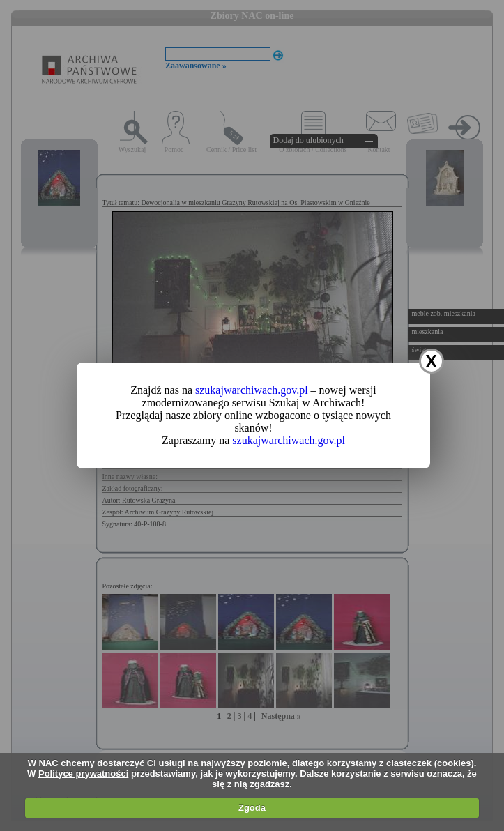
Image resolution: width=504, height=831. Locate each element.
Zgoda (252, 808)
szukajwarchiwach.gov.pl (252, 390)
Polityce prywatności (83, 773)
